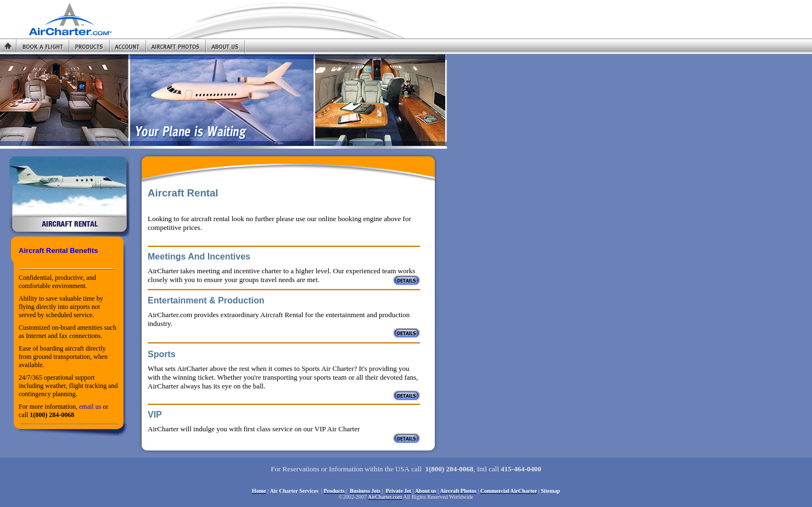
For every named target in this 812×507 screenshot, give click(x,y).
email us (90, 407)
